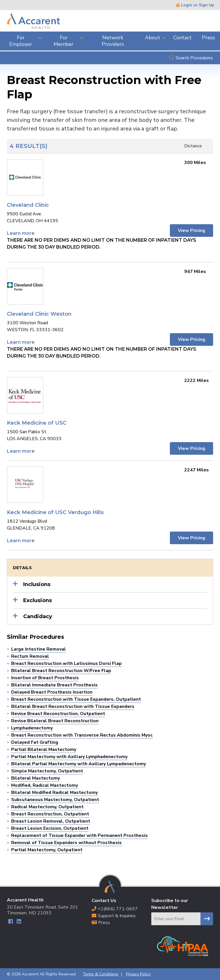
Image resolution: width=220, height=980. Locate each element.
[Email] (176, 919)
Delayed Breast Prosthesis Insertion (52, 692)
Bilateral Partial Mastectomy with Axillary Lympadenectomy (78, 764)
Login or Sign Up (198, 5)
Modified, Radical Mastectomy (45, 785)
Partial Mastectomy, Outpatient (47, 850)
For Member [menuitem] (64, 41)
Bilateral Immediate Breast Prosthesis (54, 685)
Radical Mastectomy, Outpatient (47, 807)
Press (104, 923)
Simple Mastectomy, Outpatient (47, 771)
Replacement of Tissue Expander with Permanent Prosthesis (79, 835)
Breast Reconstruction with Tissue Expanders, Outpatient (76, 699)
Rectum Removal (30, 656)
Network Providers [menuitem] (113, 41)
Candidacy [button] (38, 616)
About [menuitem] (153, 38)
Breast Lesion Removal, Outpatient (51, 821)
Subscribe (207, 919)
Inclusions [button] (37, 584)
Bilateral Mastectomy (36, 778)
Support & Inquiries (117, 916)
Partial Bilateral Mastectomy (44, 749)
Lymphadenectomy (32, 728)
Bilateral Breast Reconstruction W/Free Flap (61, 671)
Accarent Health (34, 21)
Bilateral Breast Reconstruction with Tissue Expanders (73, 706)
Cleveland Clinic (28, 205)
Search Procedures (194, 58)
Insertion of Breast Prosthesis (45, 678)
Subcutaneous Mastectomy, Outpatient (55, 800)
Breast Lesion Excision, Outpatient (50, 828)
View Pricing (191, 231)
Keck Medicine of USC (37, 423)
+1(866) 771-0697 (118, 909)
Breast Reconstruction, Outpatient (50, 814)
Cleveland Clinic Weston (39, 314)
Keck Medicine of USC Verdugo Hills (55, 512)
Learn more (21, 233)
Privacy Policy (138, 974)
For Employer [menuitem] (21, 41)
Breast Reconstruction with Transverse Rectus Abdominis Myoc (82, 735)
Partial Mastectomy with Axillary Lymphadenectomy (69, 757)
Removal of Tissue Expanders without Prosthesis (66, 843)
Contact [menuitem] (182, 38)
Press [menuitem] (208, 38)
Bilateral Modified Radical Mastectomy (54, 792)
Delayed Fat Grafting (35, 742)
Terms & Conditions (100, 974)
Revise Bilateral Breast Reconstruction (55, 721)
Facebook (10, 922)
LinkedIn (19, 922)
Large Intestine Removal (39, 649)
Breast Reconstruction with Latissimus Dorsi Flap (66, 663)
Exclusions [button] (38, 600)
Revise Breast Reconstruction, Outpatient (58, 714)
